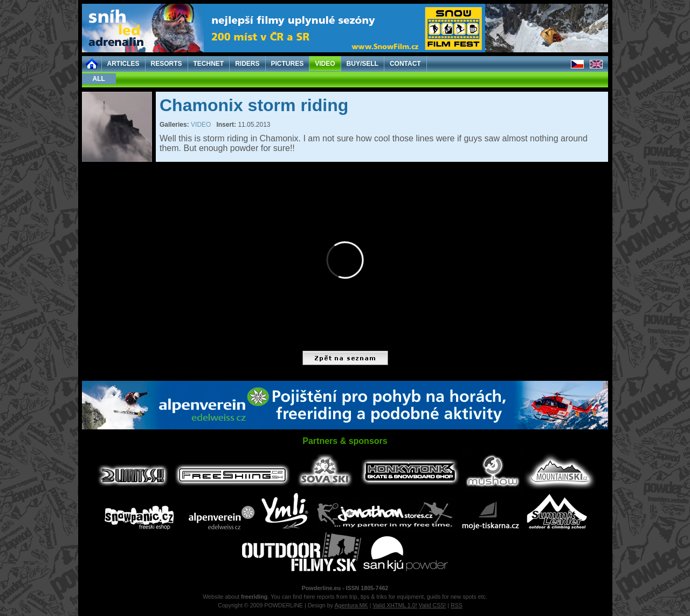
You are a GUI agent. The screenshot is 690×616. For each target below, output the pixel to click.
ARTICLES (123, 64)
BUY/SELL (363, 64)
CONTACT (405, 64)
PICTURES (288, 64)
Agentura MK (351, 605)
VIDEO (325, 64)
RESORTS (167, 64)
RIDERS (247, 64)
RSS (457, 605)
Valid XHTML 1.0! (395, 605)
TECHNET (209, 64)
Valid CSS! (433, 605)
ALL (99, 79)
